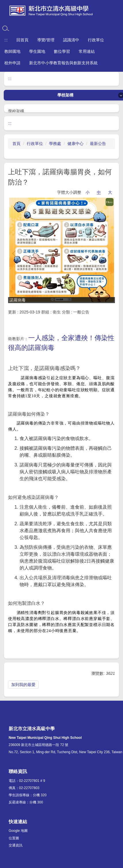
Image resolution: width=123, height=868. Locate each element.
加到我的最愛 (23, 685)
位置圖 (14, 838)
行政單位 (35, 144)
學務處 (55, 144)
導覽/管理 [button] (46, 40)
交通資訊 (16, 845)
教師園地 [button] (12, 51)
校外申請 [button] (12, 63)
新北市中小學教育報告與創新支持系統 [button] (63, 63)
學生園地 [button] (37, 51)
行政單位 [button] (96, 40)
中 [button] (99, 192)
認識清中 (71, 40)
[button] (15, 253)
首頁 (16, 144)
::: (6, 40)
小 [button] (88, 192)
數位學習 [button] (62, 51)
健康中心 (75, 144)
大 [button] (110, 192)
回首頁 (22, 40)
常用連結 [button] (87, 51)
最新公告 (98, 144)
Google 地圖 (18, 831)
